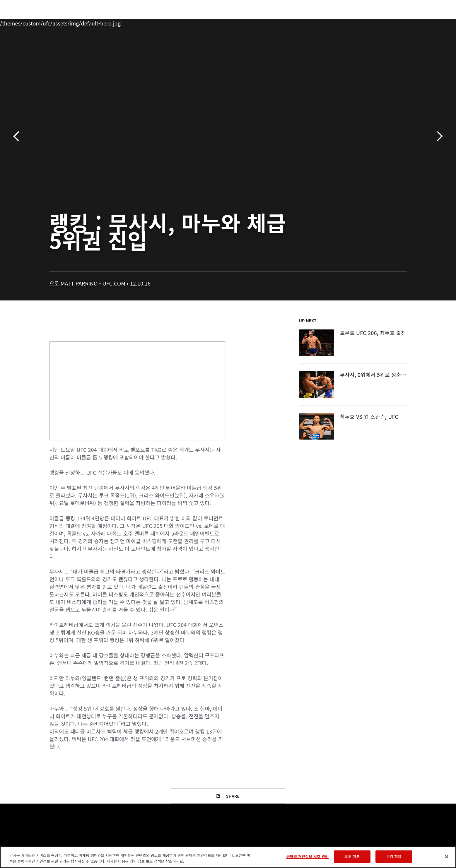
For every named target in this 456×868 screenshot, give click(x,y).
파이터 (91, 22)
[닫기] (447, 857)
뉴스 (113, 22)
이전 (18, 136)
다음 (438, 136)
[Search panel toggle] (410, 22)
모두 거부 (352, 856)
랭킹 (66, 22)
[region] (228, 857)
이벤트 (44, 22)
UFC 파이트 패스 (360, 22)
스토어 (395, 22)
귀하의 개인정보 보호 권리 (308, 856)
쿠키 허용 (394, 856)
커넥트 (326, 22)
